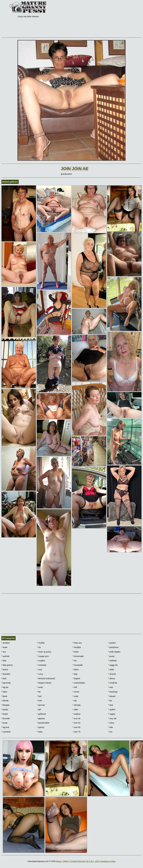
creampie (42, 665)
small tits (113, 683)
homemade (78, 656)
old (75, 701)
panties (112, 643)
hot (75, 661)
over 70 (77, 732)
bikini (4, 692)
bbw (4, 661)
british (5, 714)
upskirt (112, 710)
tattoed (112, 696)
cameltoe (6, 732)
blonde (5, 701)
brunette (6, 718)
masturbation (79, 683)
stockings (113, 692)
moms (76, 692)
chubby (41, 643)
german (41, 705)
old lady (77, 705)
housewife (78, 665)
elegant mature (44, 683)
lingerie (76, 678)
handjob (77, 647)
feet (39, 696)
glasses (41, 718)
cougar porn (43, 656)
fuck (39, 701)
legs (75, 674)
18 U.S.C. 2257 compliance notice (101, 861)
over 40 (77, 718)
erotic (40, 687)
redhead (112, 661)
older (75, 710)
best (4, 678)
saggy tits (113, 665)
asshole (5, 656)
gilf (39, 710)
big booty (6, 683)
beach (5, 670)
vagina (112, 714)
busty (4, 723)
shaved (112, 674)
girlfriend (41, 714)
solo (111, 687)
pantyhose (113, 647)
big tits (5, 687)
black (4, 696)
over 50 (77, 723)
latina (76, 670)
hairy (40, 732)
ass (4, 652)
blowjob (5, 705)
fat (39, 692)
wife (110, 727)
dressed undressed (46, 678)
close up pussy (44, 652)
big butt (5, 727)
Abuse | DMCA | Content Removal (71, 861)
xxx (110, 732)
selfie (111, 670)
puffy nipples (114, 652)
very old (112, 718)
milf (75, 687)
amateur (6, 643)
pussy (111, 656)
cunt (40, 670)
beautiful (6, 674)
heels (76, 652)
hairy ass (77, 643)
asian (4, 647)
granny (41, 727)
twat (111, 705)
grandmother (43, 723)
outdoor (77, 714)
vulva (111, 723)
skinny (112, 678)
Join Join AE (75, 169)
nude (75, 696)
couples (41, 661)
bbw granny (7, 665)
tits (110, 701)
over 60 (77, 727)
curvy (40, 674)
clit (39, 647)
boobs (5, 710)
